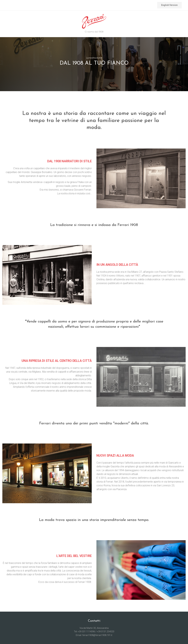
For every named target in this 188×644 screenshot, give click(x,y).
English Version (169, 5)
